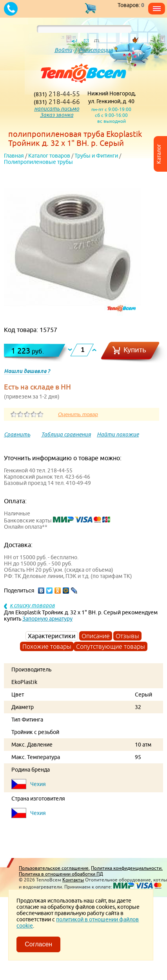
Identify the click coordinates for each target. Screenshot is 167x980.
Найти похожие (118, 434)
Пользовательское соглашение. (54, 868)
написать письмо (57, 109)
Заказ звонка (57, 115)
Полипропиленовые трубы (38, 162)
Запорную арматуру (47, 619)
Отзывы (127, 636)
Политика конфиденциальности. (127, 868)
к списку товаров (32, 605)
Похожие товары (47, 646)
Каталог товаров (49, 156)
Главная (14, 156)
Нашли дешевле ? (27, 371)
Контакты (73, 880)
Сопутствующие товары (111, 646)
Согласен (38, 944)
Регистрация (96, 50)
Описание (96, 636)
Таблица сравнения (66, 434)
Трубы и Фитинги (96, 156)
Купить (135, 350)
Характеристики (52, 636)
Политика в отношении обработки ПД (61, 874)
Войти (63, 50)
